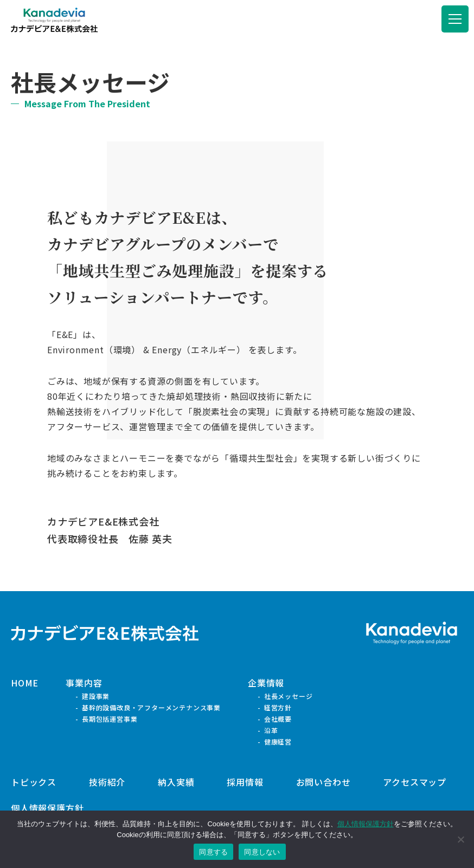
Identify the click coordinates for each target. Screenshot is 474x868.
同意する (213, 852)
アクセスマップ (415, 782)
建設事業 (96, 696)
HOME (25, 683)
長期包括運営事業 (110, 719)
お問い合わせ (324, 782)
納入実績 (176, 782)
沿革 (271, 730)
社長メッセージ (289, 696)
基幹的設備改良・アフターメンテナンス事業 (151, 707)
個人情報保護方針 (47, 808)
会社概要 (278, 719)
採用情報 (245, 782)
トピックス (34, 782)
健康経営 (278, 741)
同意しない (262, 852)
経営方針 (278, 707)
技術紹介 (107, 782)
